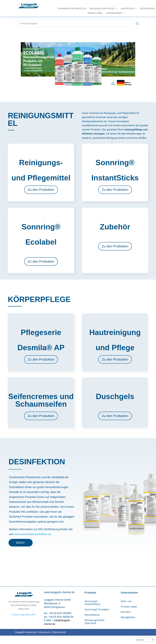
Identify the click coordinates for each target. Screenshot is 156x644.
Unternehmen (114, 13)
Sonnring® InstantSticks (72, 9)
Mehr (20, 543)
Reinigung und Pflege (102, 9)
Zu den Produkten (41, 190)
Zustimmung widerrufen (24, 615)
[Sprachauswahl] (145, 640)
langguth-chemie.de (26, 632)
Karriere (126, 612)
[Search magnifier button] (137, 24)
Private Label (95, 13)
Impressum (45, 632)
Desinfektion (148, 9)
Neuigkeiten (128, 617)
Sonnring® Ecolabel (97, 610)
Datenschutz (59, 632)
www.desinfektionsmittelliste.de (32, 534)
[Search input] (77, 24)
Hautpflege (127, 9)
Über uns (126, 601)
